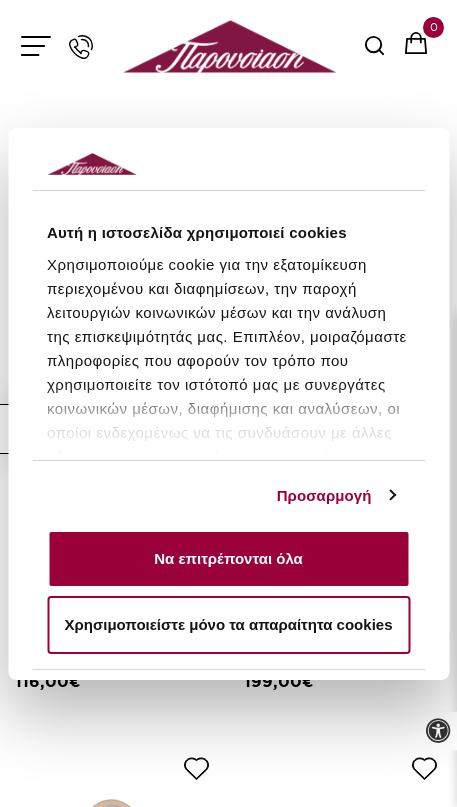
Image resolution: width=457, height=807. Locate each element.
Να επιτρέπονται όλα (228, 558)
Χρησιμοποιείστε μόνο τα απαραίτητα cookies (229, 624)
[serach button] (374, 52)
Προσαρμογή (324, 495)
